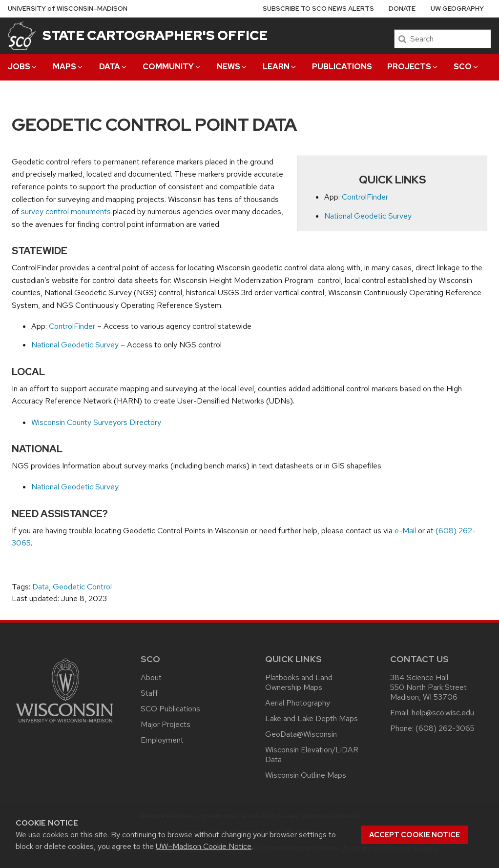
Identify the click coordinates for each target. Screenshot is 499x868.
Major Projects (166, 724)
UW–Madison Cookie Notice (204, 846)
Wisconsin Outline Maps (306, 775)
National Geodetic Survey (368, 216)
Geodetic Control (82, 587)
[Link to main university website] (64, 724)
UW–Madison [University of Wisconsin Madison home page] (68, 9)
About (151, 677)
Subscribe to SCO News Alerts (318, 9)
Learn (280, 67)
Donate (402, 9)
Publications (342, 67)
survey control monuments (66, 212)
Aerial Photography (298, 703)
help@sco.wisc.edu (443, 713)
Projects (413, 67)
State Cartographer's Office (155, 35)
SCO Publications (170, 709)
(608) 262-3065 (445, 728)
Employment (162, 740)
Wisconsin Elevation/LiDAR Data (312, 755)
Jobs (23, 67)
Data (114, 67)
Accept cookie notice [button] (415, 835)
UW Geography (457, 9)
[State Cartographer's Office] (22, 36)
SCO (467, 67)
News (232, 67)
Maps (68, 67)
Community (172, 67)
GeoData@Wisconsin (301, 734)
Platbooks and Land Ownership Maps (299, 682)
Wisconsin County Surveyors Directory (96, 422)
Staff (149, 693)
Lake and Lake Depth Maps (312, 718)
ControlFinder (365, 197)
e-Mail (405, 531)
